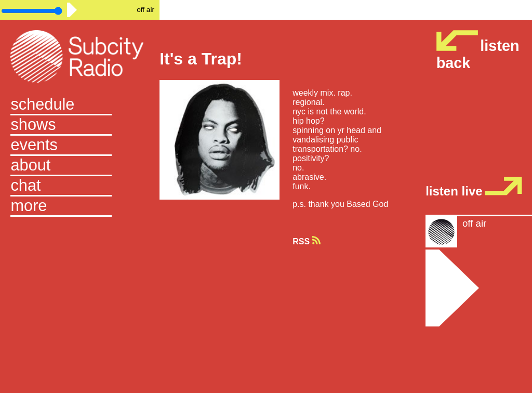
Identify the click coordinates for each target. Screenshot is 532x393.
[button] (79, 207)
